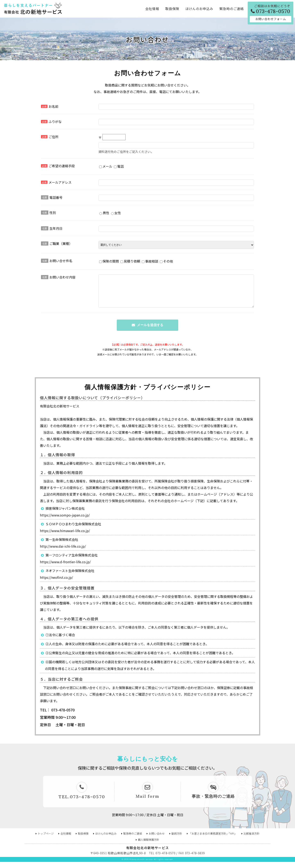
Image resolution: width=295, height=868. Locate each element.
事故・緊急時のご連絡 (213, 802)
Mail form (147, 802)
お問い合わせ (157, 840)
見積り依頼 (130, 262)
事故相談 (150, 262)
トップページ (46, 840)
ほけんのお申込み (199, 9)
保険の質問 (109, 262)
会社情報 (152, 9)
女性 (116, 213)
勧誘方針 (177, 840)
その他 (166, 262)
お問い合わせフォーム (271, 19)
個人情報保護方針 (149, 846)
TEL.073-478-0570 (82, 803)
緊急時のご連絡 (232, 9)
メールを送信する (150, 331)
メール (106, 167)
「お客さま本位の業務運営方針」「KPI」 (213, 840)
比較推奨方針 (252, 840)
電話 (119, 167)
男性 (104, 213)
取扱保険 (172, 9)
